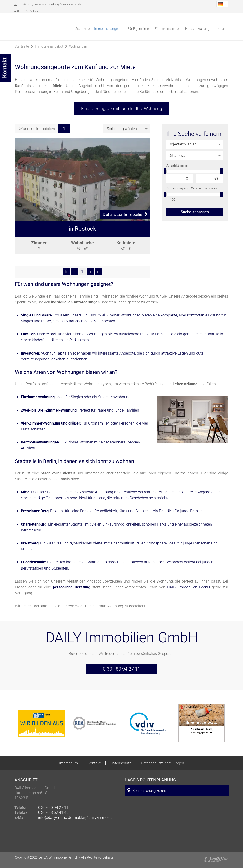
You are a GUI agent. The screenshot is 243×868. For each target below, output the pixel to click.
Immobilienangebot (108, 29)
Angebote (127, 353)
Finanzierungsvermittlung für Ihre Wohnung (122, 108)
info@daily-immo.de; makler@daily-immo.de (50, 4)
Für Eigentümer (139, 29)
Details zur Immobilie (125, 214)
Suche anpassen (195, 212)
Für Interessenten (168, 29)
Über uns (221, 29)
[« (66, 272)
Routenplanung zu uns (147, 790)
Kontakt (94, 763)
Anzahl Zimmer (178, 165)
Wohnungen (78, 46)
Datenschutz (121, 763)
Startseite (82, 29)
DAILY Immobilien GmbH (189, 587)
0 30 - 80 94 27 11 (28, 11)
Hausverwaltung (197, 29)
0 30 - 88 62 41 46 (53, 813)
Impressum (69, 763)
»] (98, 272)
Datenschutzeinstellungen (162, 763)
